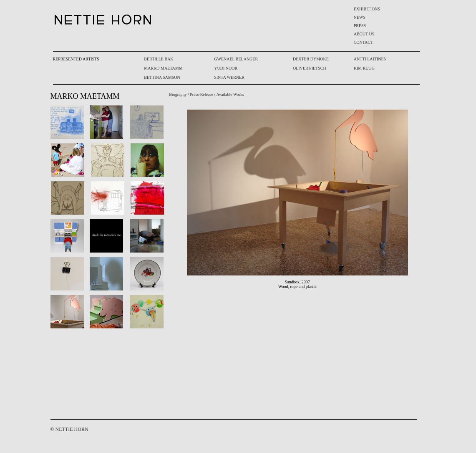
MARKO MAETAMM (163, 68)
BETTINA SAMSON (162, 77)
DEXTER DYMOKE (311, 59)
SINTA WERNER (229, 77)
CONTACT (363, 42)
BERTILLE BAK (159, 59)
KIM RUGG (364, 68)
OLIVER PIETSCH (310, 68)
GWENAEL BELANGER (236, 59)
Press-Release (201, 94)
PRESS (360, 26)
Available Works (230, 94)
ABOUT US (364, 34)
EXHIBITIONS (367, 9)
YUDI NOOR (226, 68)
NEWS (360, 17)
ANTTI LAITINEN (370, 59)
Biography (178, 94)
